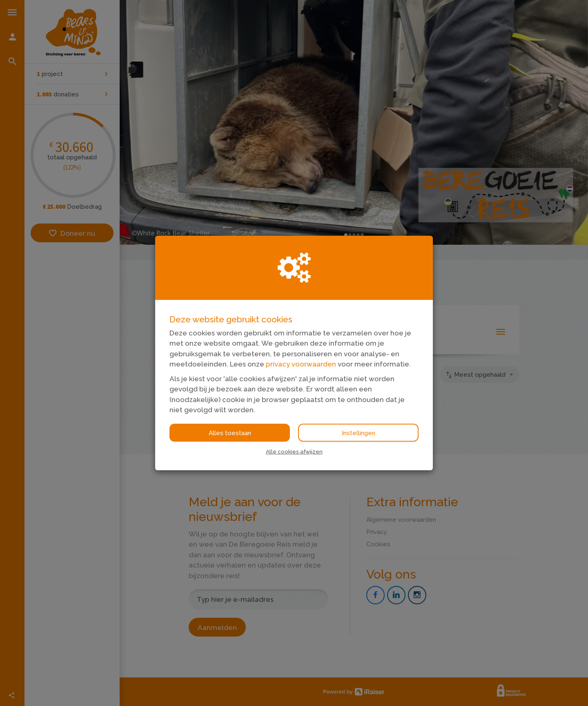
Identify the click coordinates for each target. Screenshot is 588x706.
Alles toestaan (230, 433)
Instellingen (359, 433)
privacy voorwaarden (301, 364)
